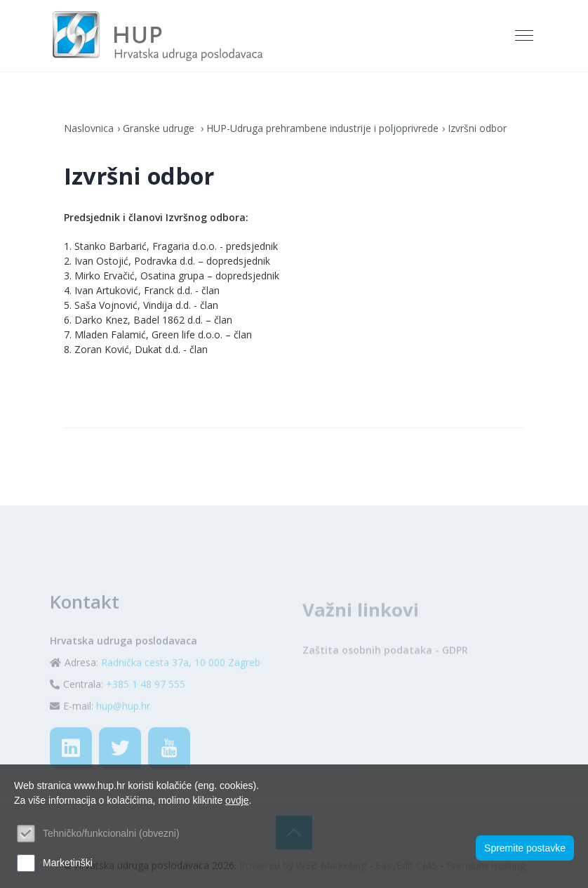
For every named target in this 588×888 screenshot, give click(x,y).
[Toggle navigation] (526, 36)
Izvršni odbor (477, 128)
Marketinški (68, 863)
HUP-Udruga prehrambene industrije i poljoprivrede (322, 128)
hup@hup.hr (123, 730)
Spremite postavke (525, 848)
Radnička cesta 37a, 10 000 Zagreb (181, 687)
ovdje (237, 800)
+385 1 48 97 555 (146, 709)
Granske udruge (160, 128)
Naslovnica (89, 128)
